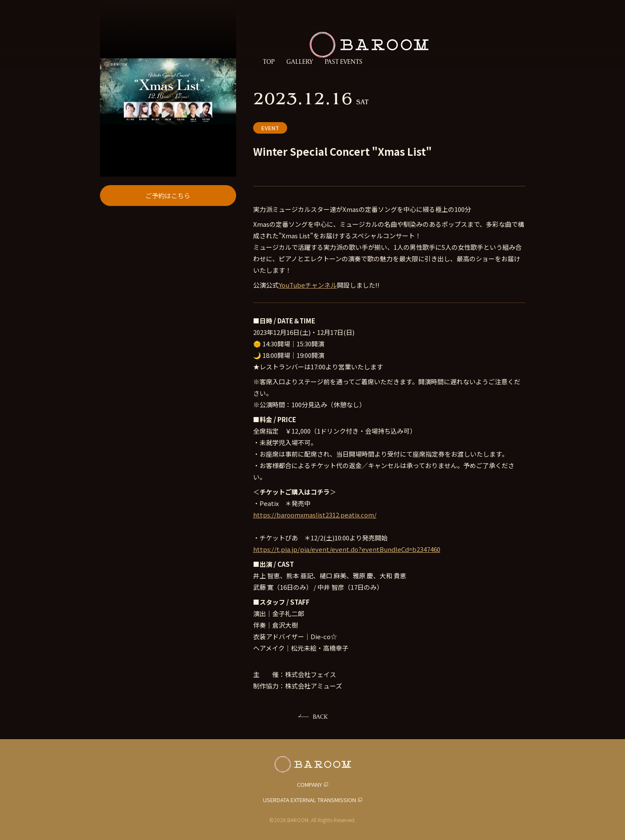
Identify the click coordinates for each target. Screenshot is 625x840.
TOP (269, 62)
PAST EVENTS (344, 62)
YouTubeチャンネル (308, 285)
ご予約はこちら (168, 279)
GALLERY (300, 62)
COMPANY (310, 784)
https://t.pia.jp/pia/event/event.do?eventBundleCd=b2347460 (347, 549)
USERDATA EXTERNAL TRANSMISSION (310, 800)
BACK (320, 716)
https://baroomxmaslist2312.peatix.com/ (315, 515)
